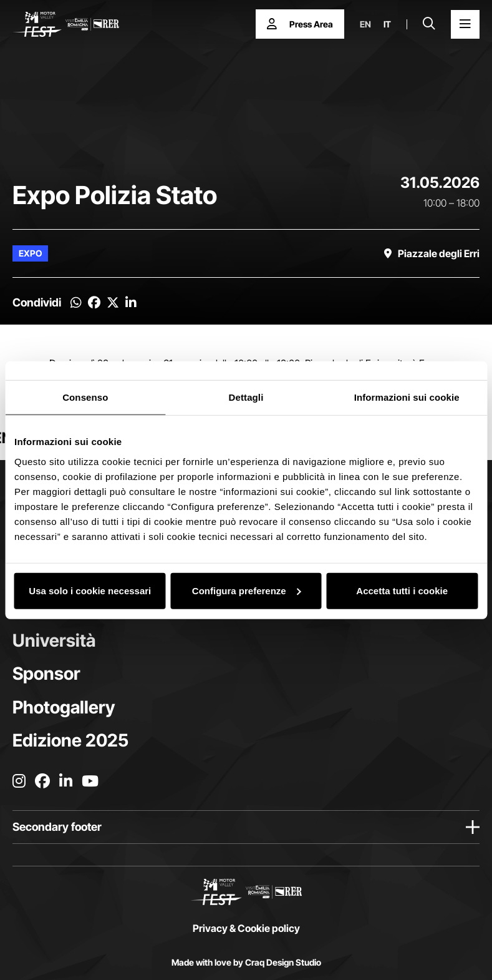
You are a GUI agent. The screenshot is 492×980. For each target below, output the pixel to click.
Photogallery (64, 707)
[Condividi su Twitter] (113, 303)
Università (54, 640)
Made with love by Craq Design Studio (246, 963)
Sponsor (46, 674)
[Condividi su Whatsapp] (76, 303)
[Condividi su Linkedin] (131, 303)
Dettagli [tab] (246, 397)
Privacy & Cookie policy (246, 928)
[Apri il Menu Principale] (465, 24)
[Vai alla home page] (66, 24)
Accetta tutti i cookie (402, 590)
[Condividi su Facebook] (94, 303)
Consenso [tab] (85, 397)
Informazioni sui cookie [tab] (407, 397)
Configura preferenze (247, 590)
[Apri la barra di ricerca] (429, 24)
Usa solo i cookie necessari (90, 590)
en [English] (365, 24)
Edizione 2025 (70, 740)
